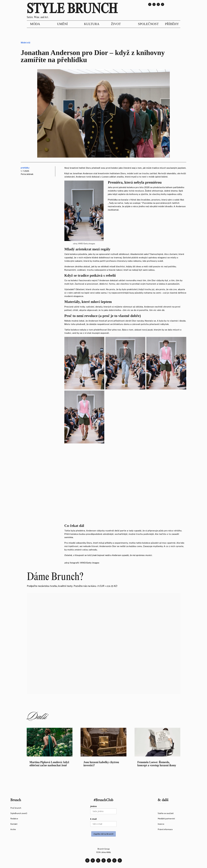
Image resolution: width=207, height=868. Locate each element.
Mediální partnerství (166, 819)
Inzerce (161, 824)
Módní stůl (26, 43)
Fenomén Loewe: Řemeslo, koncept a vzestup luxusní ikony (157, 764)
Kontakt (14, 824)
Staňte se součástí (166, 814)
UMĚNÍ (62, 24)
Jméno (93, 806)
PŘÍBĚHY (172, 24)
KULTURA (92, 24)
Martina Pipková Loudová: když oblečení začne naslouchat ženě (49, 764)
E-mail (93, 819)
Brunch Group (104, 849)
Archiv (13, 830)
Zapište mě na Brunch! (103, 834)
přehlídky (25, 168)
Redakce (14, 819)
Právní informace (165, 830)
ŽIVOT (116, 24)
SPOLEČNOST (148, 24)
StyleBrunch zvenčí (19, 814)
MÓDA (35, 24)
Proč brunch (16, 808)
